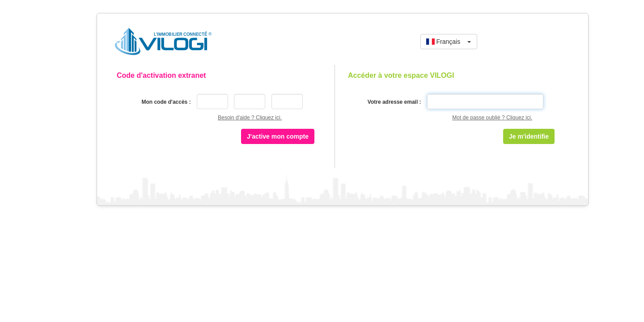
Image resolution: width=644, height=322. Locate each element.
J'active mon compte (278, 136)
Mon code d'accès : (166, 102)
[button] (449, 42)
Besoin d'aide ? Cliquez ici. (250, 118)
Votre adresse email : (394, 102)
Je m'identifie (529, 136)
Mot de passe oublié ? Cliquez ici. (492, 118)
